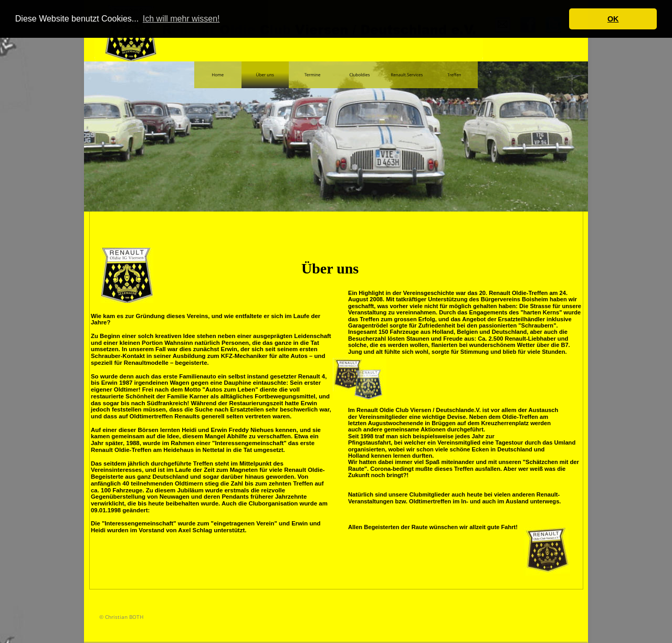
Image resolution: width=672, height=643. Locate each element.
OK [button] (613, 19)
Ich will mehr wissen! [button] (181, 19)
